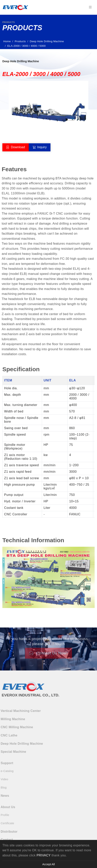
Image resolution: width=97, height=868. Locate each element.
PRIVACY (43, 855)
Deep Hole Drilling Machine (48, 41)
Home (8, 41)
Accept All (48, 864)
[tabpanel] (48, 442)
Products (21, 41)
